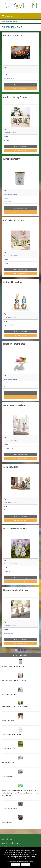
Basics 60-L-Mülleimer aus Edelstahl (13, 666)
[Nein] (38, 858)
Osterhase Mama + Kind (15, 529)
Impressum (6, 846)
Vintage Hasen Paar (13, 282)
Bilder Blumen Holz (8, 776)
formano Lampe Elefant (9, 808)
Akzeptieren (15, 864)
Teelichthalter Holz (8, 721)
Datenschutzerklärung (10, 843)
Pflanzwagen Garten (8, 749)
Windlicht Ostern (12, 159)
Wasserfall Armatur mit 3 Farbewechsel (14, 680)
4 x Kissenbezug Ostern (15, 97)
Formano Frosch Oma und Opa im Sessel (15, 707)
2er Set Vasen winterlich (9, 694)
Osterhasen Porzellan (14, 405)
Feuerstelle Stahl (7, 822)
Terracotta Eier (10, 467)
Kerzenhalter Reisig (13, 36)
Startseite (4, 22)
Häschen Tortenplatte (14, 344)
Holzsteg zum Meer (8, 762)
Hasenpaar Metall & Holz (16, 590)
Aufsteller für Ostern (13, 220)
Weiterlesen (26, 864)
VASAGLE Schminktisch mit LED (12, 735)
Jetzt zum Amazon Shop (21, 89)
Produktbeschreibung (21, 85)
